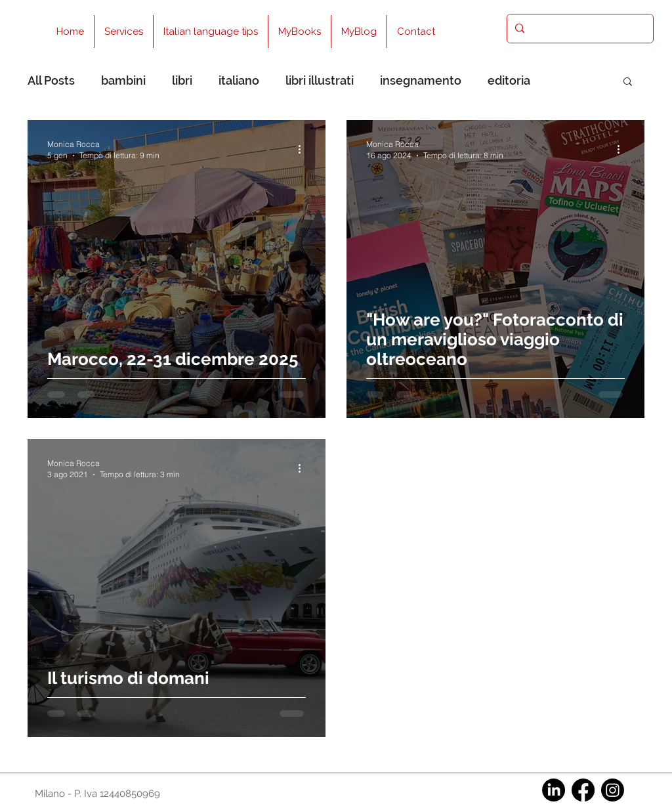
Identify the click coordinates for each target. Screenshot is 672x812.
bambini (123, 80)
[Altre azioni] (304, 149)
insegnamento (421, 80)
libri (182, 80)
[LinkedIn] (554, 790)
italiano (239, 80)
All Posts (51, 80)
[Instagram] (613, 790)
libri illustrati (320, 80)
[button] (628, 82)
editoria (509, 80)
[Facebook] (583, 790)
